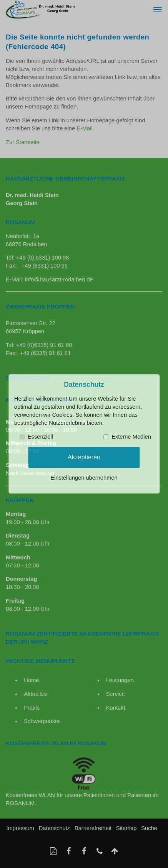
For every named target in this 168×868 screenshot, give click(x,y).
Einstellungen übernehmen (84, 478)
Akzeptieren (84, 457)
